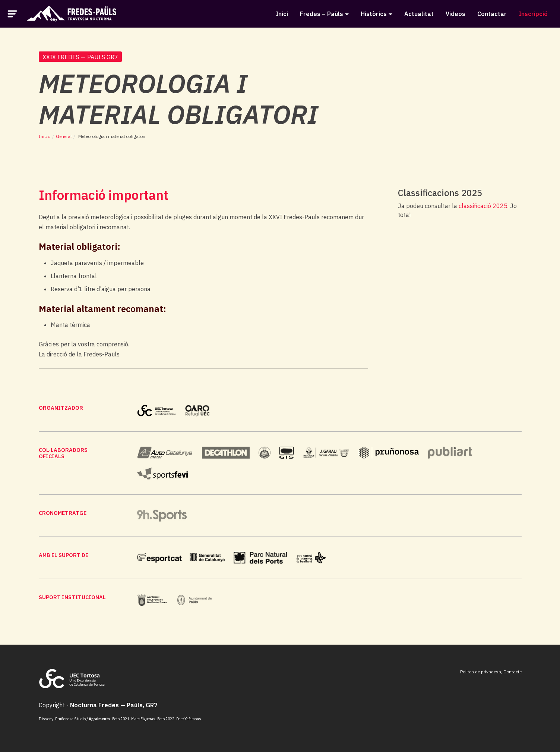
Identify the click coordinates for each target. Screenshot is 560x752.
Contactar (492, 14)
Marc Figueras (143, 719)
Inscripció (533, 14)
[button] (12, 13)
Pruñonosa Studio (70, 719)
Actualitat (419, 14)
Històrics (374, 14)
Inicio (45, 136)
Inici (282, 14)
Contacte (512, 672)
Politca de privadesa (481, 672)
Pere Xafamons (189, 719)
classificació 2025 (483, 206)
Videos (455, 14)
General (64, 136)
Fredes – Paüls (322, 14)
